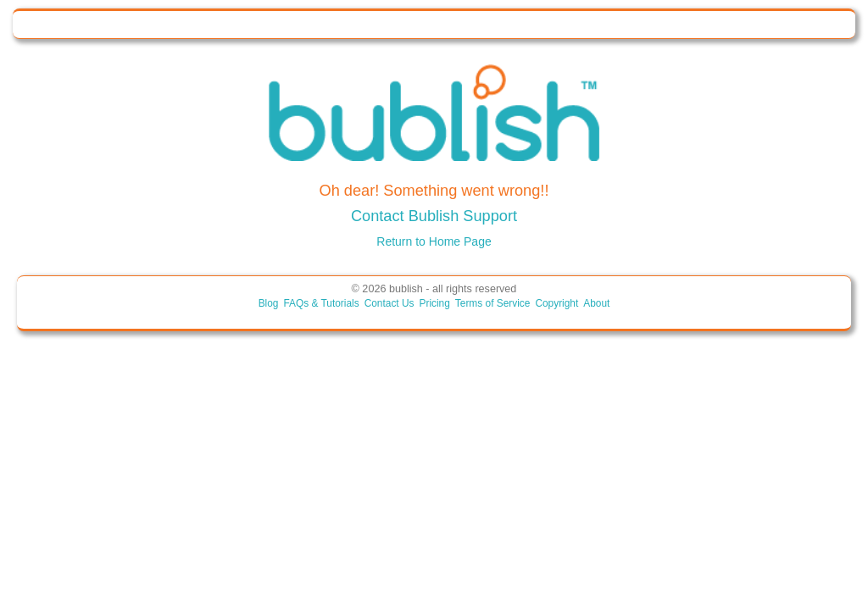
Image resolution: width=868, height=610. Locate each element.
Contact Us (389, 303)
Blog (269, 303)
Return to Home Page (434, 241)
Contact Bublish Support (434, 216)
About (596, 303)
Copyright (556, 303)
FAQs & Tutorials (321, 303)
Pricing (434, 303)
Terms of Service (493, 303)
